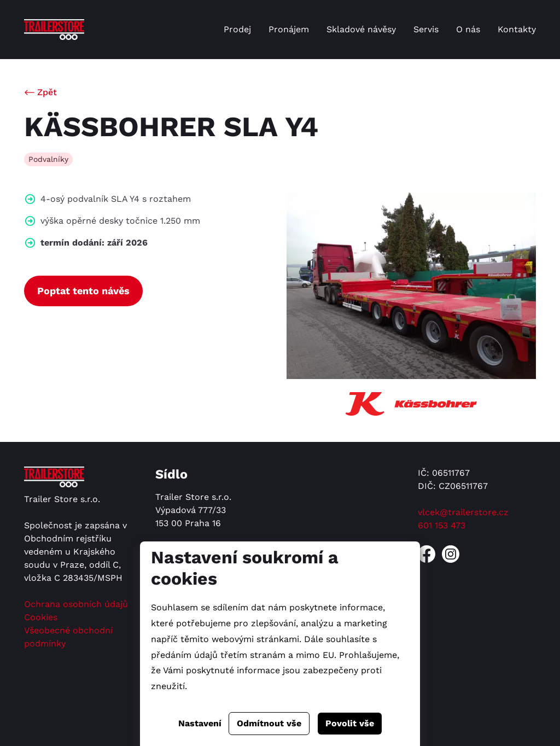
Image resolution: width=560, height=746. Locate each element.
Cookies (41, 617)
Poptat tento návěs (83, 291)
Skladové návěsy (361, 29)
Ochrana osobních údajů (76, 604)
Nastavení (200, 723)
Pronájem (289, 29)
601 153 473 (442, 525)
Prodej (237, 29)
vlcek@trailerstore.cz (463, 512)
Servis (426, 29)
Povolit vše (350, 723)
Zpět (47, 92)
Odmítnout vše (269, 723)
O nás (468, 29)
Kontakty (517, 29)
